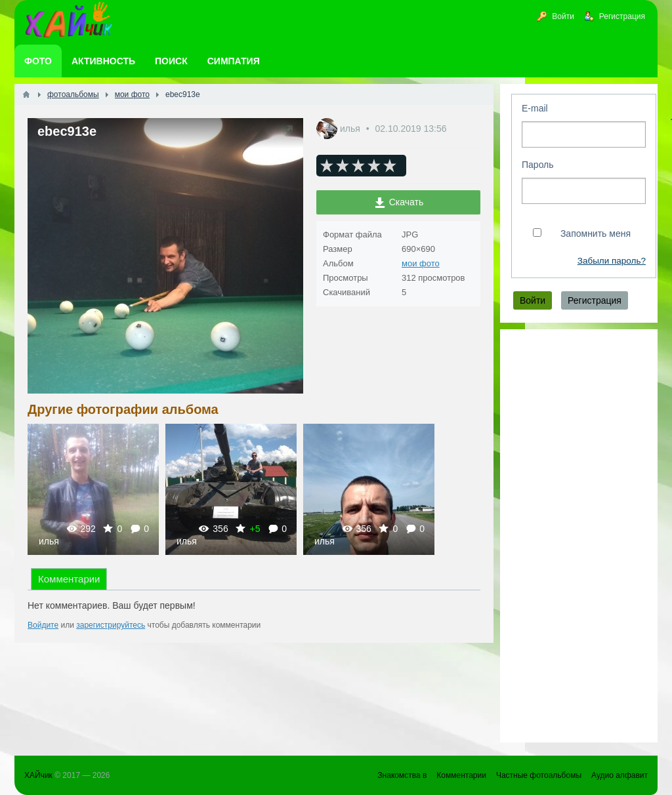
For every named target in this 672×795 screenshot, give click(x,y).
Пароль (538, 165)
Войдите (43, 625)
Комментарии (69, 579)
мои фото (421, 263)
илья (351, 129)
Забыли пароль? (612, 261)
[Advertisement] (579, 536)
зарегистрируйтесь (111, 625)
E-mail (535, 108)
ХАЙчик (38, 775)
